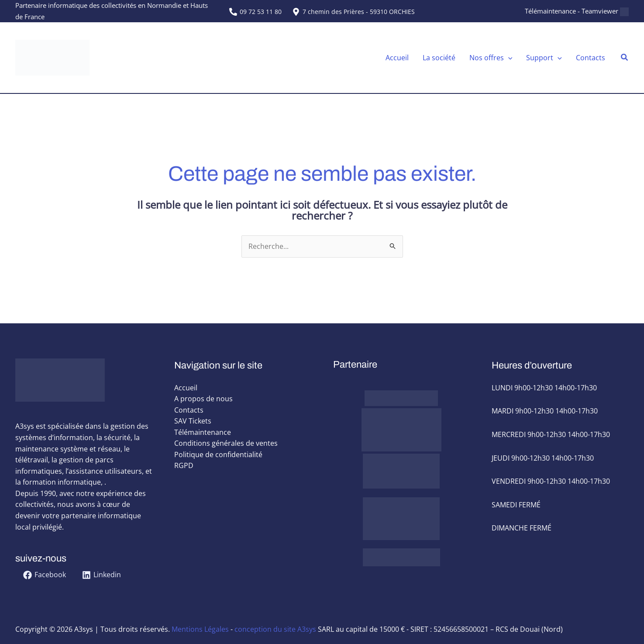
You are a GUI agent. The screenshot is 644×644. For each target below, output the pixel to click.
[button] (625, 58)
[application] (508, 58)
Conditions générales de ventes (226, 444)
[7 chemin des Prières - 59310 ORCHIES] (353, 12)
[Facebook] (45, 575)
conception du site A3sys (275, 629)
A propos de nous (203, 399)
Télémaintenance (203, 432)
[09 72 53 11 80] (256, 12)
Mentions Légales (200, 629)
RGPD (184, 466)
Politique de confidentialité (218, 455)
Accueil (186, 388)
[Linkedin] (102, 575)
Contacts (189, 410)
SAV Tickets (193, 421)
